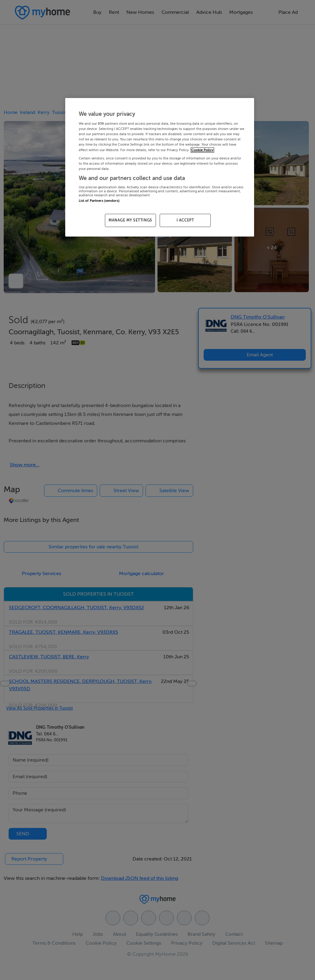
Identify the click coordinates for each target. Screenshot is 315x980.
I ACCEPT (185, 220)
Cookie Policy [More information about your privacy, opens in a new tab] (202, 150)
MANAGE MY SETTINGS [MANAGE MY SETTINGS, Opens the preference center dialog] (130, 220)
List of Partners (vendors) (99, 201)
